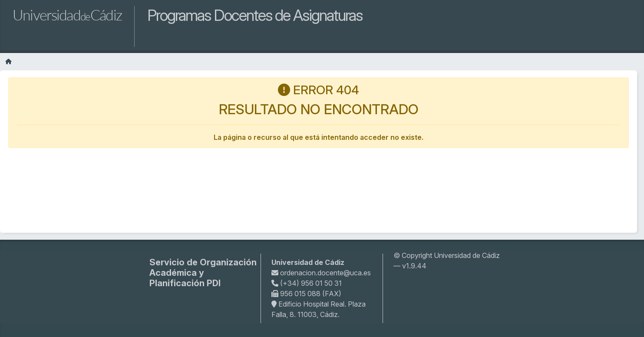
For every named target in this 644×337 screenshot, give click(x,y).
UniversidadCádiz (67, 15)
